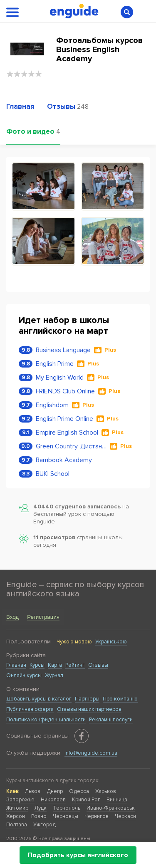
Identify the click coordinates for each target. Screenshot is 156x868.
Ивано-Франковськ (111, 808)
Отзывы (98, 665)
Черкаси (125, 816)
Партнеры (87, 699)
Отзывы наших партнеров (89, 709)
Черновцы (66, 816)
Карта (55, 665)
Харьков (106, 791)
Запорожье (20, 800)
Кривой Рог (86, 800)
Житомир (17, 808)
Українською (111, 642)
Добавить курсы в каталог (39, 699)
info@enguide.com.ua (91, 753)
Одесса (79, 791)
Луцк (41, 808)
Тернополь (67, 808)
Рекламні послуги (111, 720)
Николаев (53, 800)
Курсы (37, 665)
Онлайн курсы (24, 675)
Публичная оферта (30, 709)
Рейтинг (75, 665)
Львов (33, 791)
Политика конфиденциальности (46, 720)
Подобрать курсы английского (78, 855)
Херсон (16, 816)
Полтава (17, 825)
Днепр (55, 791)
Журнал (54, 675)
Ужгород (45, 825)
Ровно (39, 816)
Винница (117, 800)
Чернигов (97, 816)
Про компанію (120, 699)
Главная (16, 665)
